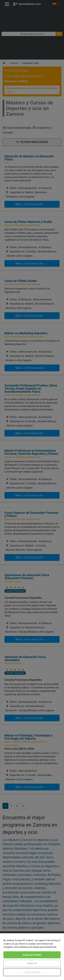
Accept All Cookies (32, 955)
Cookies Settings (32, 972)
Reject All (32, 963)
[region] (32, 957)
